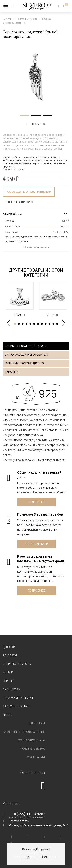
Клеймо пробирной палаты (26, 346)
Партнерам (37, 723)
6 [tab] (34, 324)
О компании (36, 757)
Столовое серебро (16, 706)
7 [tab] (38, 324)
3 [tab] (48, 116)
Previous (8, 323)
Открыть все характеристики (38, 247)
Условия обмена (33, 749)
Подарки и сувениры (18, 698)
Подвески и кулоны (17, 664)
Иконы (8, 715)
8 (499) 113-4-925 (29, 814)
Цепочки (9, 647)
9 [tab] (46, 324)
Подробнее (36, 502)
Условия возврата (31, 740)
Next (64, 323)
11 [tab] (53, 324)
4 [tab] (26, 324)
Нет (45, 857)
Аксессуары (12, 689)
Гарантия (12, 372)
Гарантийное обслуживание (24, 732)
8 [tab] (42, 324)
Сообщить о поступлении (29, 192)
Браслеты (10, 656)
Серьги (8, 681)
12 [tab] (57, 324)
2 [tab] (36, 116)
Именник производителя (24, 363)
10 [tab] (50, 324)
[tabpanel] (36, 77)
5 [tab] (30, 324)
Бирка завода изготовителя (27, 355)
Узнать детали (36, 544)
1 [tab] (25, 116)
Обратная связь (19, 821)
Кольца (8, 672)
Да (28, 857)
